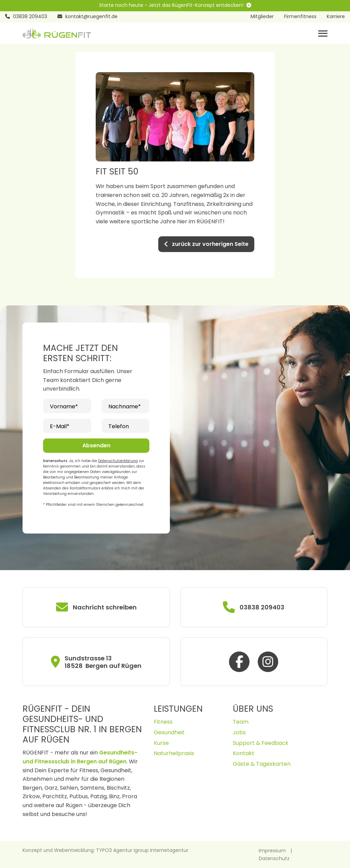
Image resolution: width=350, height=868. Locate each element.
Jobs (239, 732)
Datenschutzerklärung (118, 461)
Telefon (119, 426)
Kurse (161, 743)
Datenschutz (274, 858)
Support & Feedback (261, 743)
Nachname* (125, 406)
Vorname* (64, 406)
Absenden (96, 445)
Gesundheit (169, 732)
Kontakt (244, 753)
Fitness (163, 722)
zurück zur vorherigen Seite (206, 244)
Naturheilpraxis (174, 753)
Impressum (272, 851)
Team (241, 722)
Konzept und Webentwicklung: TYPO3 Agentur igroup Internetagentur (105, 850)
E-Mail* (60, 426)
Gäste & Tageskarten (262, 764)
